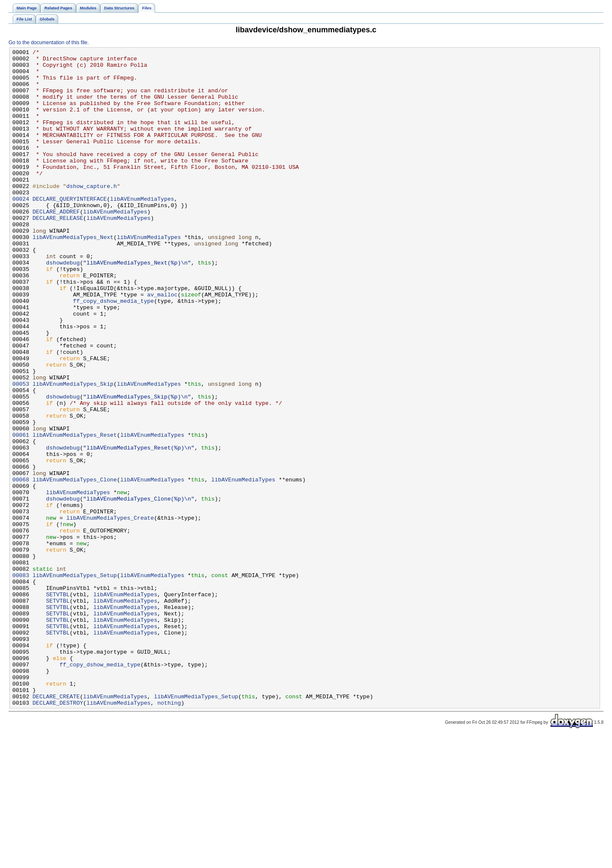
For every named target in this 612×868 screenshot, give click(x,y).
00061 (21, 512)
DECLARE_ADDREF (56, 245)
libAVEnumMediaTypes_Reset (75, 512)
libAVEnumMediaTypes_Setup (75, 681)
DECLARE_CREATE (56, 826)
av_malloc (162, 344)
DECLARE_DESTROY (58, 834)
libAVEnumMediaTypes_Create (110, 612)
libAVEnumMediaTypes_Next (73, 275)
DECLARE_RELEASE (58, 252)
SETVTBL (58, 704)
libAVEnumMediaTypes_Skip (73, 451)
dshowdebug (63, 306)
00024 (21, 229)
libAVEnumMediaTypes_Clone (75, 566)
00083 (21, 681)
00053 (21, 451)
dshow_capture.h (92, 214)
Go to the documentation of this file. (49, 43)
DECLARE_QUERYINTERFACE (70, 229)
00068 (21, 566)
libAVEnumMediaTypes (142, 229)
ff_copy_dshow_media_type (113, 352)
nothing (169, 834)
